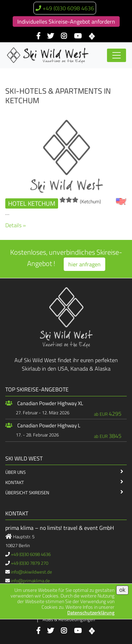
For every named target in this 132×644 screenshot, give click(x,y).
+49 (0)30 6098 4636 (68, 8)
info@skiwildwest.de (32, 572)
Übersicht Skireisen (27, 493)
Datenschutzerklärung (91, 612)
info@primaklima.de (30, 581)
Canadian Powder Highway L (49, 425)
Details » (15, 225)
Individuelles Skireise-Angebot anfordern (66, 21)
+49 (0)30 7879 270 (30, 563)
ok (122, 590)
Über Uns (15, 472)
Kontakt (15, 482)
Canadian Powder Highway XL (50, 403)
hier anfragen (84, 264)
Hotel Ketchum (32, 203)
